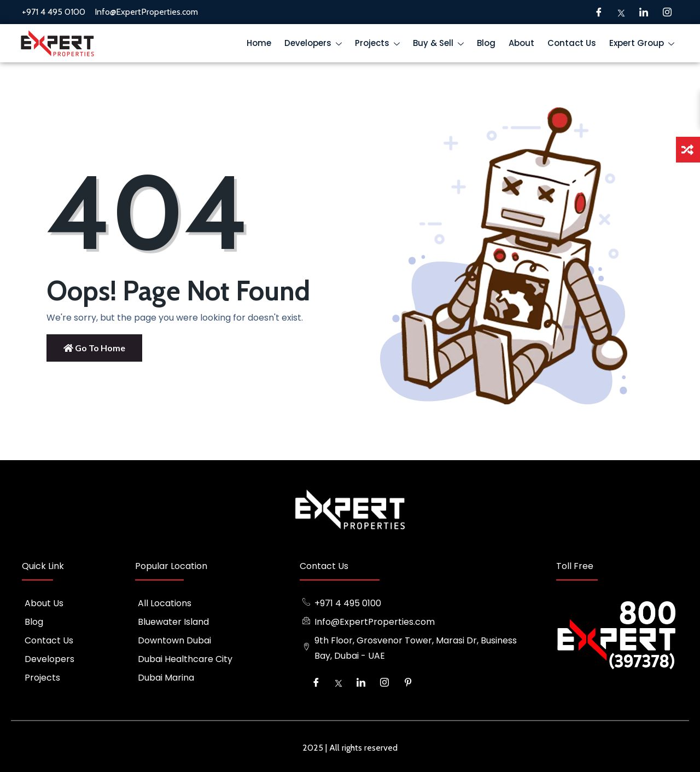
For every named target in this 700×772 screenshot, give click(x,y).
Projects (380, 45)
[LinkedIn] (644, 12)
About (521, 43)
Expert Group (644, 45)
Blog (486, 43)
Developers (316, 45)
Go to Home (94, 348)
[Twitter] (621, 12)
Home (259, 43)
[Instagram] (667, 12)
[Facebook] (599, 12)
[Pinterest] (408, 682)
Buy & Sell (441, 45)
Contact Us (572, 43)
